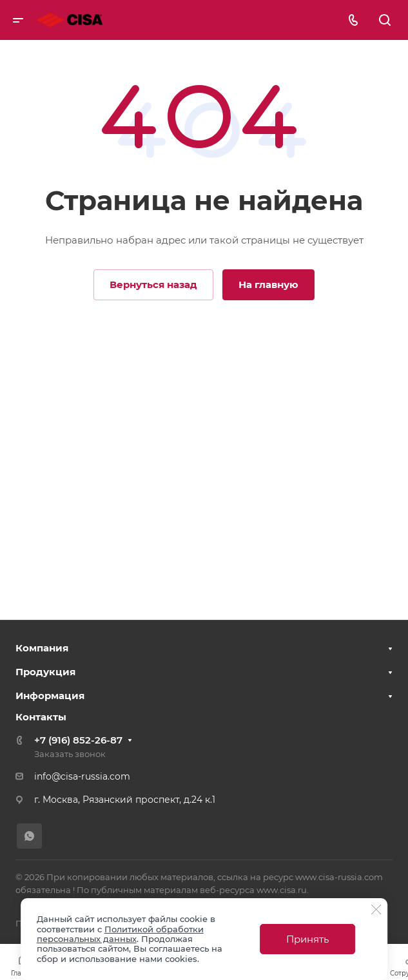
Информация (50, 696)
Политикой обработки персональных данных (120, 934)
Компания (42, 648)
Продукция (45, 672)
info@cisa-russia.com (82, 776)
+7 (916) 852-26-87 (78, 740)
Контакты (41, 717)
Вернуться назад (153, 284)
